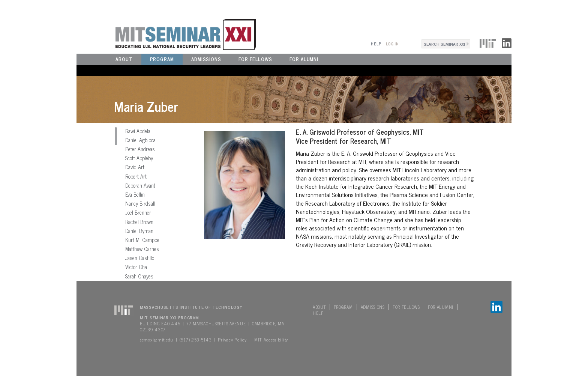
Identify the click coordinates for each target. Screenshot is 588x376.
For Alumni (304, 59)
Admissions (206, 59)
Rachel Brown (139, 222)
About (124, 59)
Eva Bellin (135, 194)
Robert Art (136, 176)
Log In (392, 44)
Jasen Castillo (140, 258)
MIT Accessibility (271, 340)
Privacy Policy (232, 340)
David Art (135, 167)
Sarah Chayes (139, 276)
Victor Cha (136, 267)
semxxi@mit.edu (157, 340)
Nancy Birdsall (140, 203)
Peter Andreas (140, 149)
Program (162, 59)
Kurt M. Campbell (143, 240)
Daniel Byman (139, 231)
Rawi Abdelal (138, 131)
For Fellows (255, 59)
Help (376, 44)
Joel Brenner (138, 212)
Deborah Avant (140, 185)
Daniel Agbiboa (140, 140)
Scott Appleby (139, 158)
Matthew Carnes (142, 249)
